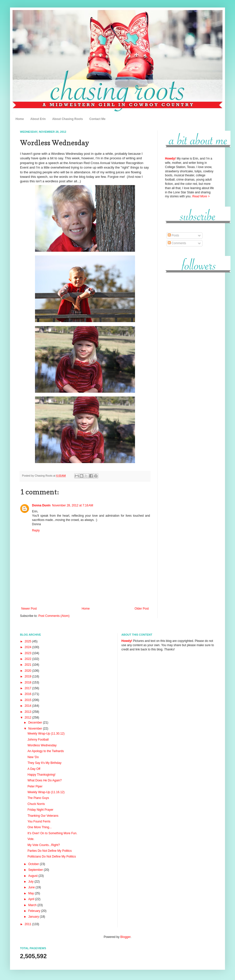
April (32, 899)
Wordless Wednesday (42, 745)
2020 (28, 671)
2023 (28, 653)
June (32, 887)
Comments (177, 243)
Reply (36, 530)
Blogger (125, 937)
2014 (28, 706)
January (34, 917)
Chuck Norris (36, 804)
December (36, 723)
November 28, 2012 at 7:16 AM (72, 505)
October (34, 864)
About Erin (38, 119)
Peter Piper (35, 786)
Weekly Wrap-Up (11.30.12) (46, 734)
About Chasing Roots (68, 119)
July (31, 882)
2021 (28, 665)
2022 (28, 659)
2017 (28, 688)
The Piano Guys (38, 798)
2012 (28, 718)
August (33, 876)
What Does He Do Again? (45, 780)
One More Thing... (40, 827)
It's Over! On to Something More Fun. (52, 833)
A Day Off (34, 769)
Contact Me (97, 119)
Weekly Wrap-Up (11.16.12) (46, 792)
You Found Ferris (39, 821)
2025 (28, 641)
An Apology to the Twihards (46, 751)
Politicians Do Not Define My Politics (52, 857)
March (33, 905)
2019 (28, 676)
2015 (28, 700)
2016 (28, 694)
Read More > (201, 196)
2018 (28, 682)
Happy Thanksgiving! (41, 775)
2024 (28, 647)
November (36, 729)
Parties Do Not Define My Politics (50, 851)
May (31, 893)
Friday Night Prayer (40, 810)
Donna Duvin (41, 505)
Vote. (31, 839)
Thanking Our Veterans (43, 816)
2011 (28, 924)
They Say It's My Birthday (44, 763)
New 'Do (33, 757)
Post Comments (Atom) (54, 616)
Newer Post (29, 609)
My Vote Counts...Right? (44, 845)
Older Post (142, 609)
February (35, 911)
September (36, 870)
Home (20, 119)
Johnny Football (38, 740)
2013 (28, 712)
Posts (173, 235)
